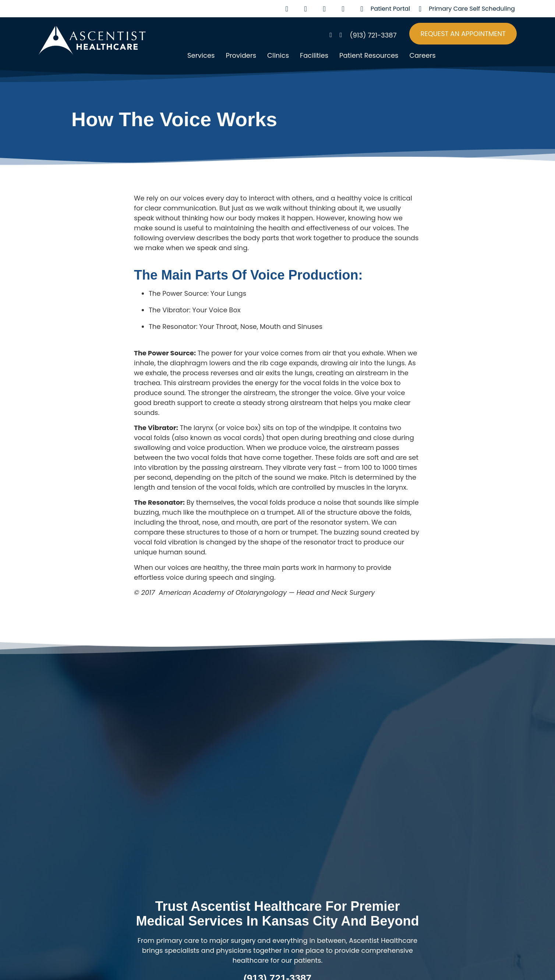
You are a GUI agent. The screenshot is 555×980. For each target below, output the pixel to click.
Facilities (314, 55)
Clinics (278, 55)
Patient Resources (369, 55)
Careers (422, 55)
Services (201, 55)
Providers (241, 55)
